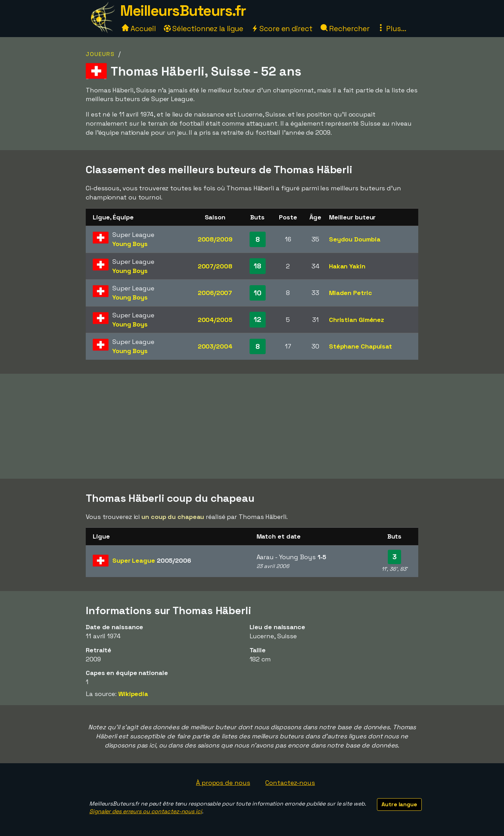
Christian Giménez (356, 320)
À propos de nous (223, 783)
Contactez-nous (290, 783)
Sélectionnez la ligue (204, 29)
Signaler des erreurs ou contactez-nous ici (146, 811)
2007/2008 (215, 266)
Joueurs (100, 54)
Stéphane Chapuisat (360, 346)
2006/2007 (215, 293)
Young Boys (130, 244)
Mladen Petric (351, 293)
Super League (152, 560)
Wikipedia (133, 694)
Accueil (139, 29)
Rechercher (345, 29)
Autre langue (399, 804)
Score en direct (282, 29)
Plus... (392, 29)
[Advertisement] (252, 426)
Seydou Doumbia (355, 239)
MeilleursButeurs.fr (183, 11)
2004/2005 (215, 320)
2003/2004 (215, 346)
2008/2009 (215, 239)
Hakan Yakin (347, 266)
